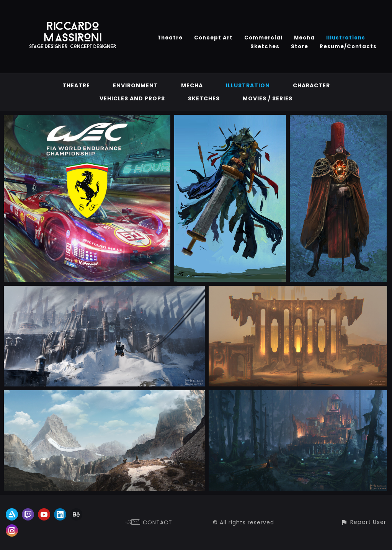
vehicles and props (132, 98)
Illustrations (346, 38)
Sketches (265, 47)
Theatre (170, 38)
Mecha (304, 38)
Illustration (248, 85)
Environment (136, 85)
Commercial (263, 38)
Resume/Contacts (348, 47)
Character (311, 85)
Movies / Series (268, 98)
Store (300, 47)
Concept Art (213, 38)
